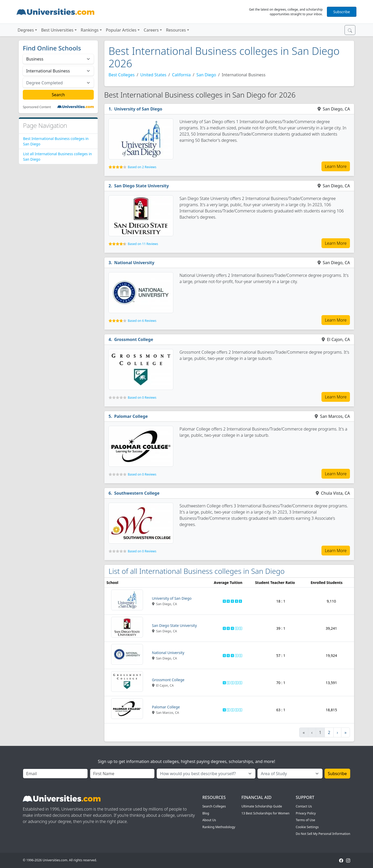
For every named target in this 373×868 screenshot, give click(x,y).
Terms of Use (306, 820)
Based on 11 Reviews (143, 244)
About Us (209, 820)
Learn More (336, 166)
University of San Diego (138, 109)
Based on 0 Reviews (142, 398)
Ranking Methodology (219, 827)
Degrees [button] (26, 30)
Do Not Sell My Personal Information (323, 834)
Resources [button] (176, 30)
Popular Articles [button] (121, 30)
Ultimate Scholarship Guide (262, 806)
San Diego (206, 75)
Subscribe (342, 12)
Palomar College (131, 416)
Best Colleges (122, 75)
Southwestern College (137, 493)
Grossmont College (134, 339)
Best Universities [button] (57, 30)
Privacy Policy (306, 813)
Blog (206, 813)
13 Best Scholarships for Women (266, 813)
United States (153, 75)
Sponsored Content (37, 107)
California (181, 75)
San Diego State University (142, 186)
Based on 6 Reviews (142, 321)
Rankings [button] (90, 30)
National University (134, 263)
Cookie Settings (307, 827)
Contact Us (304, 806)
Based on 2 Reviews (142, 167)
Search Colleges (214, 806)
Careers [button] (151, 30)
